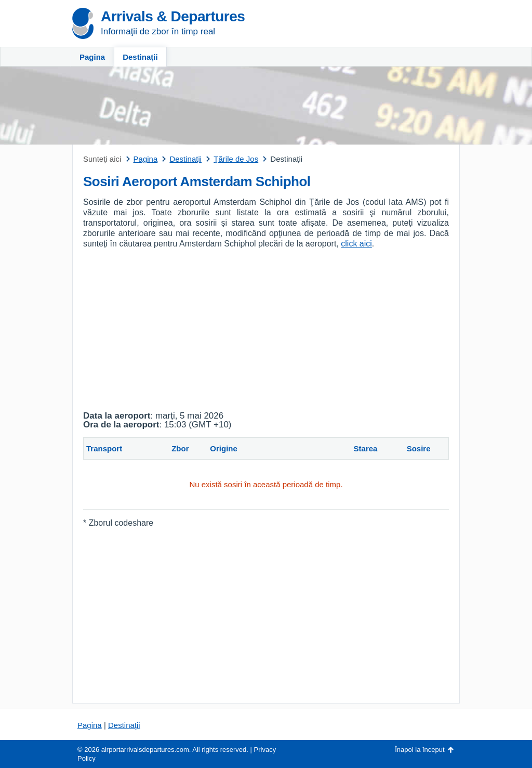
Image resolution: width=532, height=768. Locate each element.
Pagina (92, 57)
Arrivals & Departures (173, 16)
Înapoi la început (420, 750)
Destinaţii (140, 57)
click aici (356, 244)
